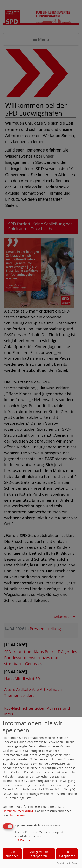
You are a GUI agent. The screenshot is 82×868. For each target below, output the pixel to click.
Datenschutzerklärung (18, 811)
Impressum (18, 815)
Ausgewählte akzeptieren (39, 854)
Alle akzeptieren (67, 854)
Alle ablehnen (12, 854)
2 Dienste (23, 840)
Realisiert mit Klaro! (67, 863)
